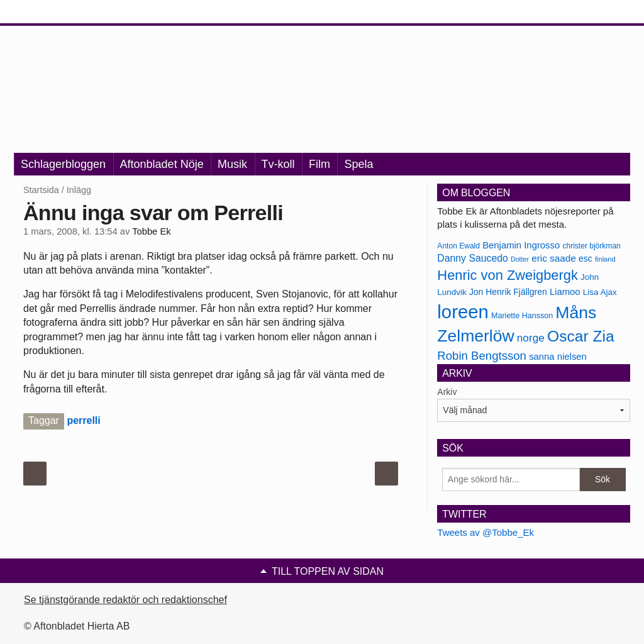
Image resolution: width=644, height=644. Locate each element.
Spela (358, 164)
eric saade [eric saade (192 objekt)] (554, 258)
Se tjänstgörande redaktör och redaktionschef (125, 600)
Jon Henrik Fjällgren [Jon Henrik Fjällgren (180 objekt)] (508, 292)
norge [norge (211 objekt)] (531, 338)
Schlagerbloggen (63, 164)
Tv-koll (278, 164)
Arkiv (447, 392)
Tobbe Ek (151, 231)
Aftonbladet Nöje (162, 164)
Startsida (41, 190)
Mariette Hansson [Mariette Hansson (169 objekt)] (522, 316)
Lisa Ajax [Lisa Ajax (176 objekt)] (600, 292)
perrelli (83, 420)
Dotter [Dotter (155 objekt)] (520, 259)
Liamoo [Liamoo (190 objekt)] (565, 292)
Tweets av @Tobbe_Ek (486, 532)
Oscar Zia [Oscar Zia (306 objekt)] (581, 336)
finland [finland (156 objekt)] (605, 259)
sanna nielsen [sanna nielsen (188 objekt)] (558, 357)
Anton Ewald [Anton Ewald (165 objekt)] (458, 246)
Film (319, 164)
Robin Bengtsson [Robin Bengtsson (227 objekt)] (482, 356)
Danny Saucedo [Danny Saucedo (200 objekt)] (472, 258)
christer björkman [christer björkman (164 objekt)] (591, 246)
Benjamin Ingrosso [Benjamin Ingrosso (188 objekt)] (521, 245)
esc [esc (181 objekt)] (586, 258)
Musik (232, 164)
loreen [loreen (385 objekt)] (463, 312)
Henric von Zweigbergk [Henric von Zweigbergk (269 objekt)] (508, 275)
